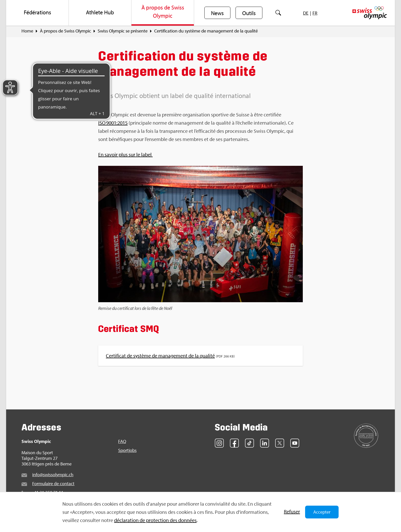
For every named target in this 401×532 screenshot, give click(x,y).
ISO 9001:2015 (113, 123)
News (217, 13)
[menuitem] (37, 13)
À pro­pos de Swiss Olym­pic (65, 31)
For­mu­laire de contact (53, 484)
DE (306, 13)
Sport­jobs (127, 450)
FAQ (122, 441)
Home (27, 31)
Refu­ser (292, 511)
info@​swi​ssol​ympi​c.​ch (53, 475)
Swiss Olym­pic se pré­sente (123, 31)
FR (315, 13)
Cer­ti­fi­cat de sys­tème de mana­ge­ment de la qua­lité (160, 356)
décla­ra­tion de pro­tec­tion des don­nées (155, 520)
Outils (249, 13)
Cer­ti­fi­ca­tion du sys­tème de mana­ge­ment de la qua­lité (206, 31)
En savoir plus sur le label (125, 154)
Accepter (322, 512)
